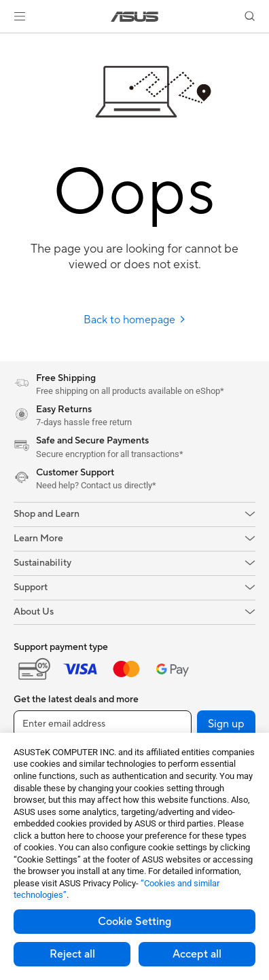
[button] (20, 16)
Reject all (72, 954)
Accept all (197, 954)
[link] (135, 17)
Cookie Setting (134, 922)
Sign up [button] (226, 724)
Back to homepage (135, 320)
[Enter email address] (103, 724)
